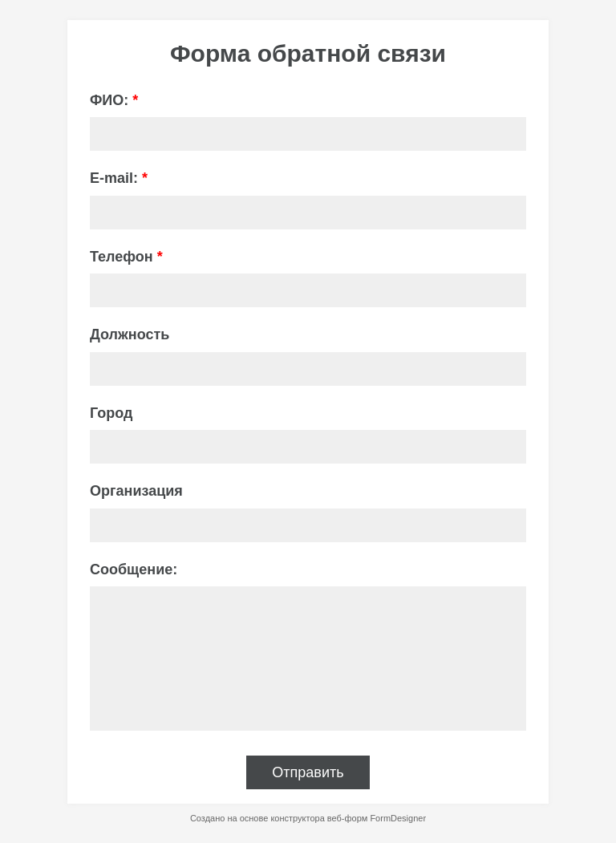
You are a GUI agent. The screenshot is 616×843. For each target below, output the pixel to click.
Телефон (126, 257)
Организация (136, 491)
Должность (130, 334)
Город (111, 413)
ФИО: (114, 100)
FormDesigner (398, 818)
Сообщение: (134, 569)
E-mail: (119, 178)
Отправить (308, 772)
